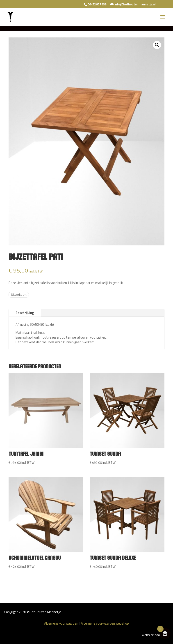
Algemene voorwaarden (61, 623)
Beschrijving (25, 313)
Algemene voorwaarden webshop (105, 623)
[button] (157, 45)
